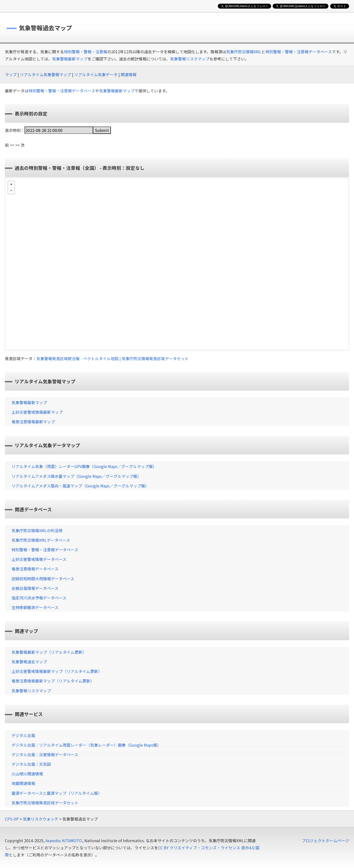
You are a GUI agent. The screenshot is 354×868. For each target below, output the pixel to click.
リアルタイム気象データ (96, 74)
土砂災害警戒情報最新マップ (37, 412)
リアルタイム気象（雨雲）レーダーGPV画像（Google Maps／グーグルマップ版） (84, 466)
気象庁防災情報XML (244, 52)
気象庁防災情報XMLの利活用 (37, 530)
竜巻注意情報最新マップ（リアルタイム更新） (53, 681)
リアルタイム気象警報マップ (45, 74)
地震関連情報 (23, 783)
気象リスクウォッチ (41, 819)
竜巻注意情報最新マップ (33, 422)
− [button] (11, 191)
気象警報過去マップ (29, 662)
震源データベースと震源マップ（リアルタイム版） (57, 793)
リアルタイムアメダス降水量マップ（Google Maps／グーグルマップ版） (76, 476)
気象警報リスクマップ (190, 59)
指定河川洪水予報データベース (39, 598)
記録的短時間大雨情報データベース (43, 579)
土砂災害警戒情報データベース (39, 559)
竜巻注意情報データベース (35, 569)
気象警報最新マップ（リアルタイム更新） (49, 652)
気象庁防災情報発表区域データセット (45, 803)
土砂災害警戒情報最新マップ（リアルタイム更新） (57, 671)
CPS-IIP (12, 819)
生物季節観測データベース (35, 607)
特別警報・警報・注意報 (86, 52)
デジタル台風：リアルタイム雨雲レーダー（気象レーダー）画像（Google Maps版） (86, 745)
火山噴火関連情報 (27, 774)
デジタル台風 (23, 735)
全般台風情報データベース (35, 588)
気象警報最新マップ (70, 59)
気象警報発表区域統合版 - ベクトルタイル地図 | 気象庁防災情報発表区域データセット (112, 358)
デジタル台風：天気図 (31, 764)
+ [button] (11, 184)
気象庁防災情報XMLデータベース (41, 540)
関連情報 (129, 74)
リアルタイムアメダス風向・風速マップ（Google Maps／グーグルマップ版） (80, 486)
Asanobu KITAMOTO (64, 840)
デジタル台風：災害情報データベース (45, 754)
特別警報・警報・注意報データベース (299, 52)
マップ (11, 74)
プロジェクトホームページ (325, 840)
